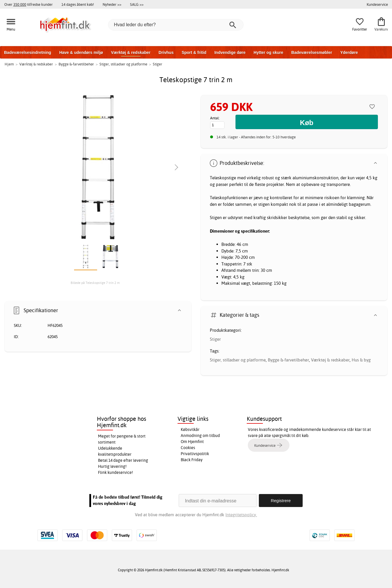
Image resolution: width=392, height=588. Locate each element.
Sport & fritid (194, 52)
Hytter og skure (268, 52)
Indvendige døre (230, 52)
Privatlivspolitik (195, 454)
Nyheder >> (112, 4)
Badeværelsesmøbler (312, 52)
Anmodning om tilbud (200, 436)
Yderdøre (349, 52)
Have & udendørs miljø (81, 52)
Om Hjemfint (192, 442)
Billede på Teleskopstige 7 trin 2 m (95, 283)
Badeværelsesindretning (28, 52)
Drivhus (166, 52)
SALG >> (137, 4)
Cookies (188, 448)
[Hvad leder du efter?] (176, 25)
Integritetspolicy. (241, 515)
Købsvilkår (190, 429)
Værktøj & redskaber (131, 52)
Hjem (9, 64)
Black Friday (192, 460)
